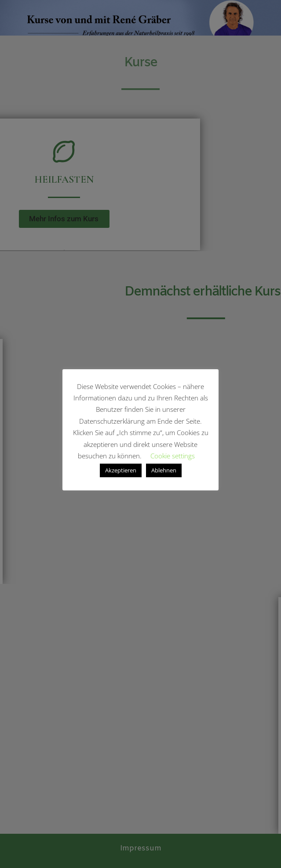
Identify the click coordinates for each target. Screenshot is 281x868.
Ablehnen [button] (164, 470)
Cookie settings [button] (173, 456)
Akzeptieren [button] (121, 470)
